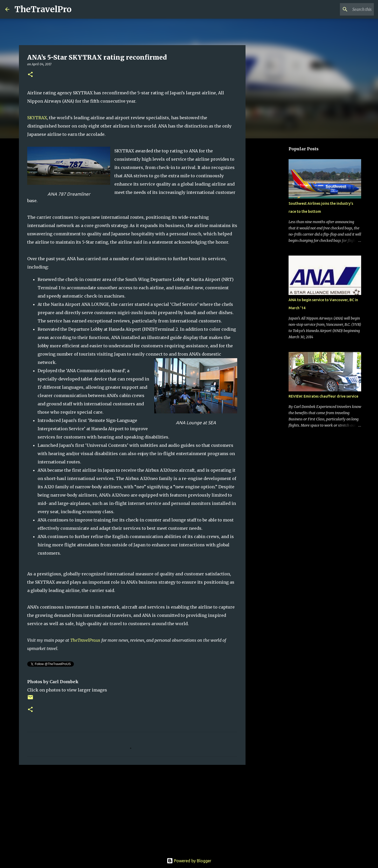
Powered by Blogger (189, 861)
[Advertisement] (132, 809)
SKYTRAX (37, 118)
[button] (30, 75)
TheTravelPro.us (85, 640)
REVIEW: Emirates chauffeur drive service (323, 396)
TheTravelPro (43, 9)
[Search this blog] (347, 9)
